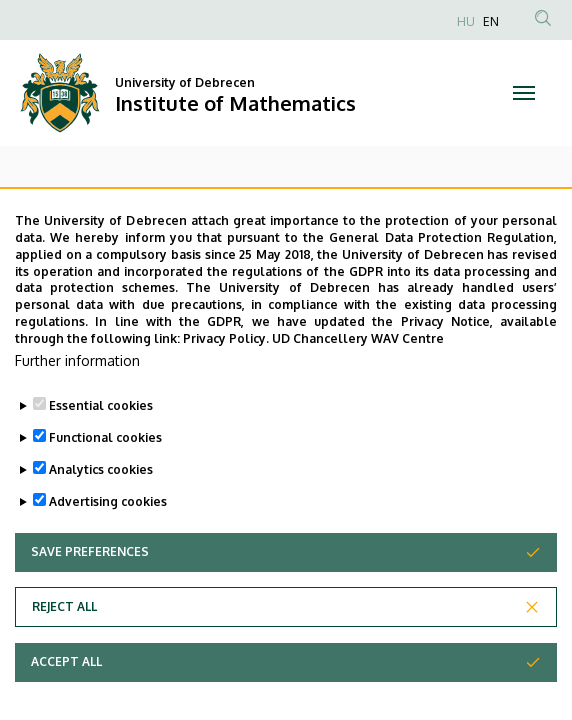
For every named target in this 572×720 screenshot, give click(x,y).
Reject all (64, 661)
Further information (77, 415)
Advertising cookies (108, 556)
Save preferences (90, 606)
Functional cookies (105, 492)
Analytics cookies (101, 524)
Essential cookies (101, 460)
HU (466, 21)
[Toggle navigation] (524, 93)
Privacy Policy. (226, 393)
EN (491, 21)
